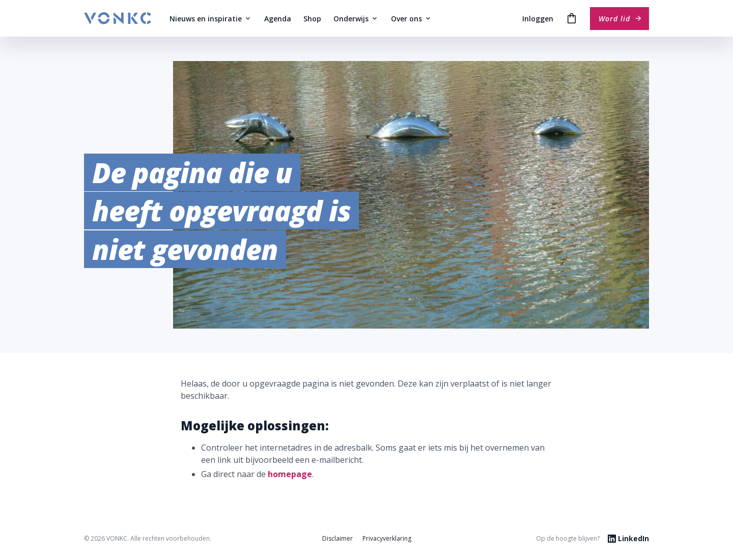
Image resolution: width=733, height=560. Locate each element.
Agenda (278, 19)
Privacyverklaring (387, 538)
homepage (290, 474)
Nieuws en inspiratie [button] (211, 19)
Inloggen (538, 19)
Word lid (621, 19)
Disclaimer (337, 538)
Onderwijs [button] (356, 19)
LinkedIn (628, 538)
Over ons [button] (412, 19)
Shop (312, 19)
